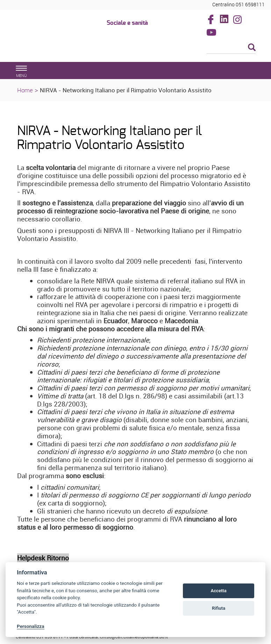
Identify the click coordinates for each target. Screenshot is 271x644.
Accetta (218, 591)
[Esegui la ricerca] (252, 48)
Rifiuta (219, 608)
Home (25, 90)
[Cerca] (231, 48)
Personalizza (31, 626)
